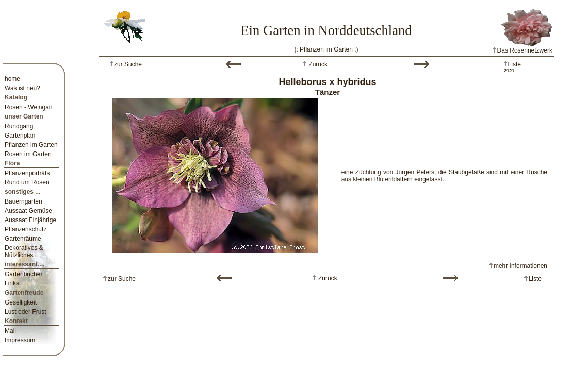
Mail (10, 331)
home (12, 79)
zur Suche (128, 64)
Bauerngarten (23, 201)
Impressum (20, 340)
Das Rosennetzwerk (522, 50)
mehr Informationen (520, 266)
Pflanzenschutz (26, 229)
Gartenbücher (23, 274)
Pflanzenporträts (27, 173)
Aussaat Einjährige (30, 220)
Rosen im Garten (28, 154)
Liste (514, 64)
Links (12, 283)
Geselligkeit (21, 302)
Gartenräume (23, 239)
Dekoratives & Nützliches (24, 251)
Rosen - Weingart (29, 107)
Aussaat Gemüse (28, 211)
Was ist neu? (22, 88)
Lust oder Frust (26, 312)
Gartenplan (20, 136)
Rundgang (19, 126)
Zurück (317, 64)
